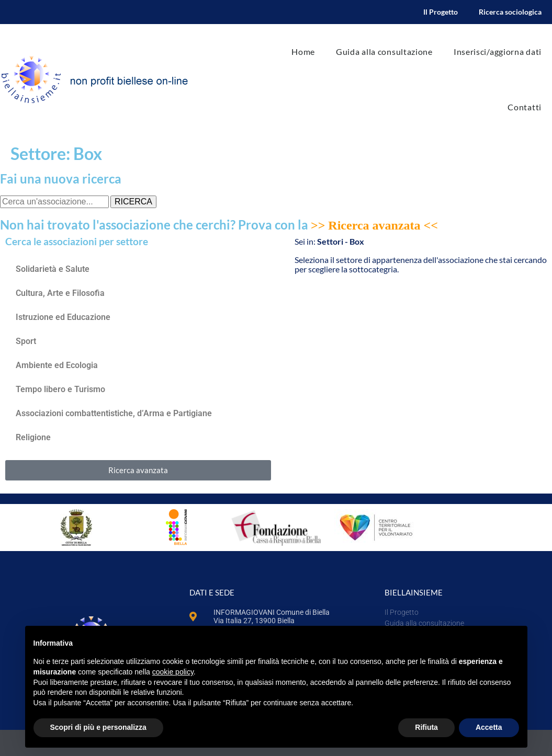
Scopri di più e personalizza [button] (98, 727)
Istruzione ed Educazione (63, 317)
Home (303, 51)
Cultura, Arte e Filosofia (60, 293)
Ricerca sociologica (510, 12)
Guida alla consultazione (384, 51)
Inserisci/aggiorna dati (498, 51)
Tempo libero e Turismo (60, 389)
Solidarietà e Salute (53, 269)
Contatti (525, 107)
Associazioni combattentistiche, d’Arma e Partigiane (114, 413)
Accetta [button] (489, 727)
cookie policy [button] (173, 672)
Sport (27, 341)
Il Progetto (441, 12)
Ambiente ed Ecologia (57, 365)
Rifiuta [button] (426, 727)
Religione (33, 437)
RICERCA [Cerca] (133, 202)
